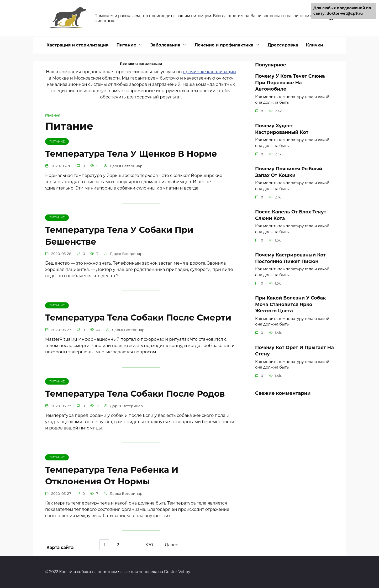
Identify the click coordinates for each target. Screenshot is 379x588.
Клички (315, 45)
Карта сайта (60, 547)
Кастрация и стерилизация (78, 45)
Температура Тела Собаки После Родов (135, 394)
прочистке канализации (210, 72)
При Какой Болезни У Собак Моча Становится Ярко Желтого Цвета (290, 304)
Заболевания (165, 45)
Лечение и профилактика (224, 45)
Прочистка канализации (141, 64)
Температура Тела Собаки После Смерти (138, 318)
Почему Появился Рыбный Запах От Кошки (289, 172)
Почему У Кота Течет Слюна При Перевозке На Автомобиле (290, 82)
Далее (172, 545)
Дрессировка (283, 45)
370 (149, 545)
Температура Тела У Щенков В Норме (131, 154)
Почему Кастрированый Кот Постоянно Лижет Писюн (290, 258)
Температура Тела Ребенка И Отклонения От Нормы (112, 476)
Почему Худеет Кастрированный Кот (282, 129)
